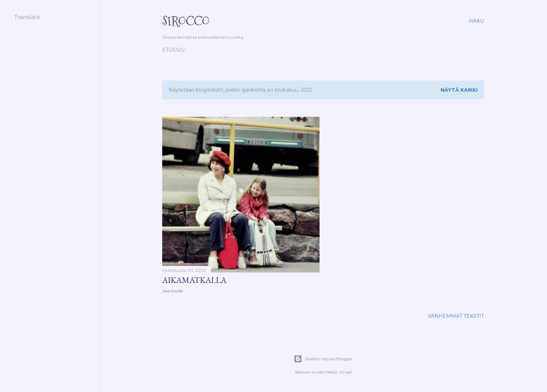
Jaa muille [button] (173, 291)
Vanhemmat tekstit (456, 316)
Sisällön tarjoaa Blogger (323, 359)
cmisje (345, 372)
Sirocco (186, 21)
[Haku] (476, 21)
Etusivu (173, 50)
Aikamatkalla (194, 280)
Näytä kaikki (459, 90)
